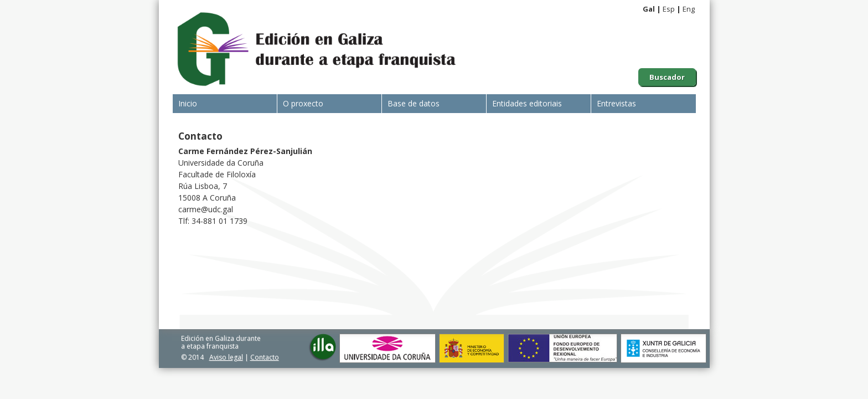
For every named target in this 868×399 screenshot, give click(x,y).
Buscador (667, 77)
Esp (669, 9)
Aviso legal (226, 357)
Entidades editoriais (527, 103)
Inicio (188, 103)
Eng (689, 9)
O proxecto (303, 103)
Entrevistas (616, 103)
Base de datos (414, 103)
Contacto (265, 357)
